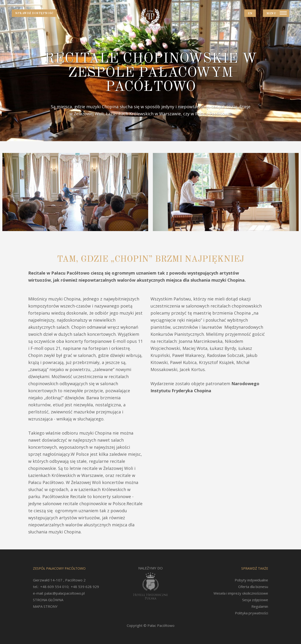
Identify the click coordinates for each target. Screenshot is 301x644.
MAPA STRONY (45, 606)
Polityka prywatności (251, 613)
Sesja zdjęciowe (255, 600)
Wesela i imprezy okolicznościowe (241, 593)
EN (250, 14)
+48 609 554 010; (55, 587)
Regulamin (260, 606)
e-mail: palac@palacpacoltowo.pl (59, 593)
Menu (271, 14)
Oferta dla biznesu (253, 587)
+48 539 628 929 (85, 587)
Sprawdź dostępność (34, 13)
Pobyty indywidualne (251, 580)
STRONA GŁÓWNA (48, 600)
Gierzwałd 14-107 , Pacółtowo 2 (59, 580)
